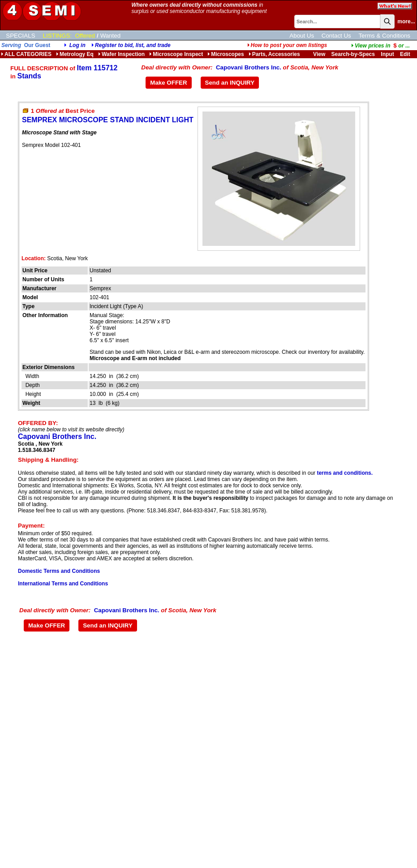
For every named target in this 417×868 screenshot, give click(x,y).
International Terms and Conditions (63, 584)
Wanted (110, 36)
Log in (77, 45)
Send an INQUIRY (230, 83)
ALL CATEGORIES (26, 54)
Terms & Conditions (384, 36)
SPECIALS (20, 36)
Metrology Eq (75, 54)
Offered (85, 36)
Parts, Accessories (274, 54)
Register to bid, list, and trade (133, 45)
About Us (302, 36)
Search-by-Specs (353, 54)
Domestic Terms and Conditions (59, 571)
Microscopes (226, 54)
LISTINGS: (57, 36)
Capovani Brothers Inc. (249, 67)
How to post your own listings (287, 45)
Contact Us (336, 36)
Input (387, 54)
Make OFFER (168, 83)
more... (406, 21)
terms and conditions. (345, 473)
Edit (406, 54)
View (319, 54)
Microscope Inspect (176, 54)
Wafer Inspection (121, 54)
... (380, 46)
